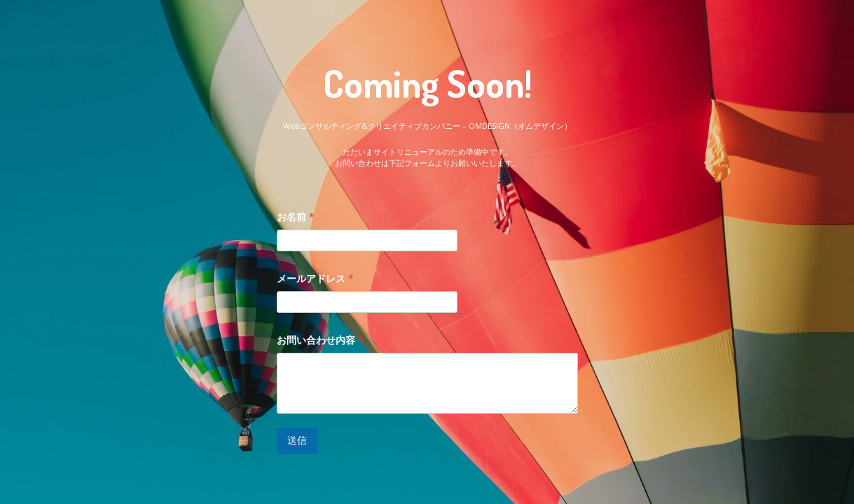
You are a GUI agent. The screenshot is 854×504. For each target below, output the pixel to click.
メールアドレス (315, 278)
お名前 (296, 217)
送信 (297, 440)
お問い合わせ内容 (320, 340)
